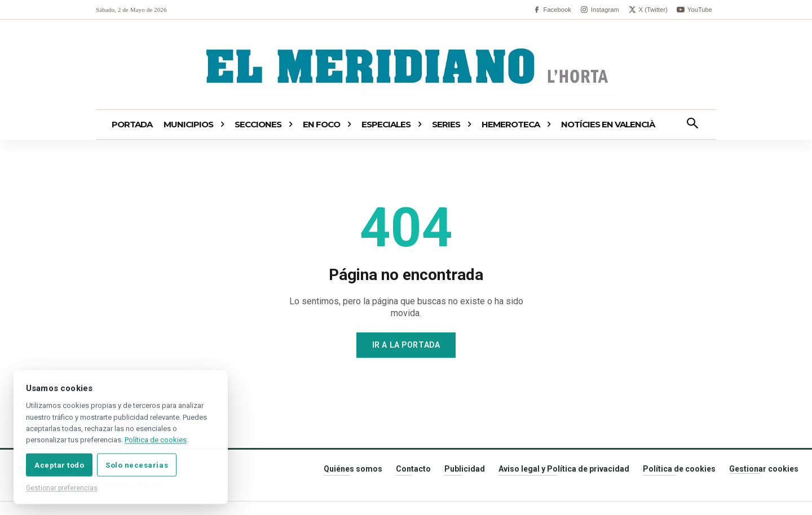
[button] (692, 125)
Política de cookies (679, 469)
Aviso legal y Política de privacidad (564, 469)
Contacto (413, 469)
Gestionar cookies (764, 469)
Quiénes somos (353, 469)
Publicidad (465, 469)
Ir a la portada (406, 345)
